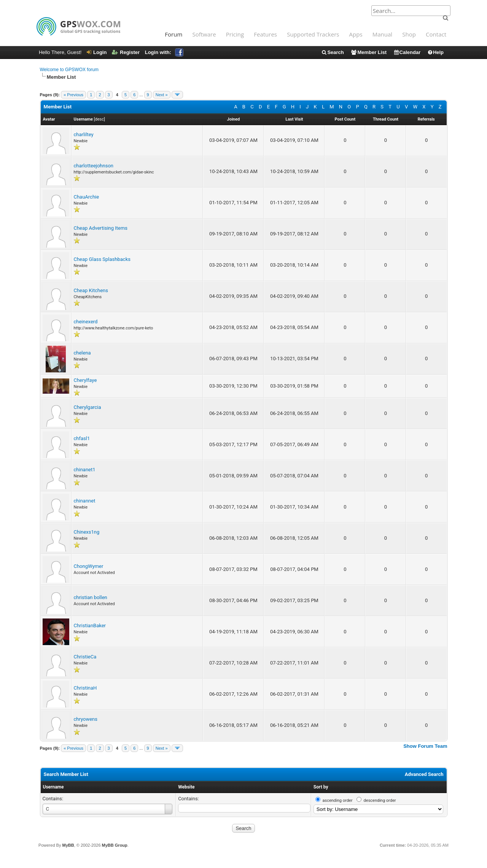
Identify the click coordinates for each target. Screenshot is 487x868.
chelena (82, 353)
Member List (368, 52)
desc (99, 119)
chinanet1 (85, 470)
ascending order (338, 800)
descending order (380, 800)
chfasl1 (82, 438)
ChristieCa (85, 657)
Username (53, 787)
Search (332, 52)
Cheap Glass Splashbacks (102, 259)
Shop (409, 34)
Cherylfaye (85, 380)
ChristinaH (85, 688)
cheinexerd (86, 322)
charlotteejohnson (94, 166)
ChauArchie (87, 197)
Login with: (164, 52)
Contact (436, 34)
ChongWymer (89, 566)
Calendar (407, 52)
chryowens (86, 719)
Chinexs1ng (87, 532)
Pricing (235, 34)
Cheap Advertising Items (101, 228)
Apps (356, 34)
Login (97, 52)
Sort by (321, 787)
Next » (162, 95)
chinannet (85, 501)
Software (204, 34)
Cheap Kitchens (91, 290)
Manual (382, 34)
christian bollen (91, 597)
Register (126, 52)
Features (265, 34)
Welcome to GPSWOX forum (69, 70)
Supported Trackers (313, 34)
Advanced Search (424, 774)
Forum (173, 34)
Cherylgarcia (88, 407)
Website (186, 787)
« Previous (73, 95)
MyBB (68, 845)
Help (435, 52)
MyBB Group (115, 845)
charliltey (84, 134)
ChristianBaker (90, 626)
